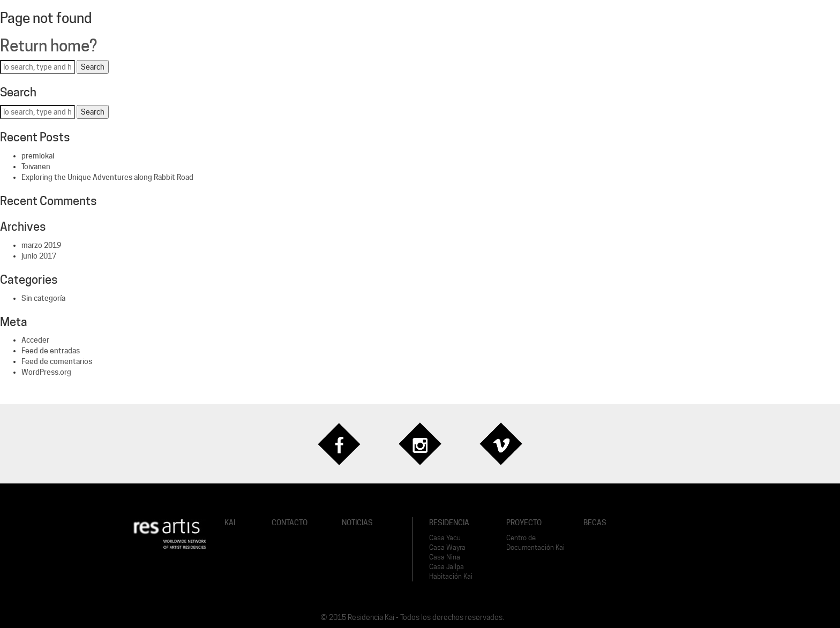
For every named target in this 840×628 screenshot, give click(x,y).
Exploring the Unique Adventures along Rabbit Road (107, 177)
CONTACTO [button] (290, 523)
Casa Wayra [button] (447, 547)
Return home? (48, 46)
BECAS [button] (595, 523)
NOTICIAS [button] (357, 523)
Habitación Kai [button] (451, 576)
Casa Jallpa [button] (447, 567)
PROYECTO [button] (524, 523)
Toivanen (36, 167)
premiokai (38, 156)
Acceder (35, 340)
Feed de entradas (51, 351)
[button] (170, 533)
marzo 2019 (41, 245)
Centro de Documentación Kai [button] (535, 543)
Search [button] (93, 67)
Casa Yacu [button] (445, 538)
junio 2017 (39, 256)
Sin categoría (43, 298)
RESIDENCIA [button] (449, 523)
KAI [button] (230, 523)
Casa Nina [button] (445, 557)
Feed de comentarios (57, 361)
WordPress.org (46, 372)
